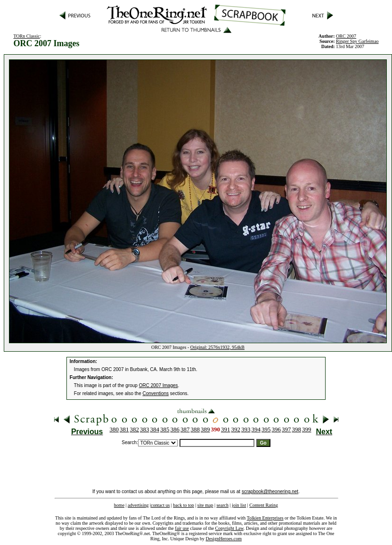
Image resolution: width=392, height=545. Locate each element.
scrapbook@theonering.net (270, 491)
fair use (182, 528)
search (222, 505)
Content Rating (264, 505)
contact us (160, 505)
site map (205, 505)
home (119, 505)
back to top (183, 505)
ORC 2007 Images (159, 385)
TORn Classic (26, 36)
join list (239, 505)
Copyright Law (229, 528)
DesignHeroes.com (224, 539)
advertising (138, 505)
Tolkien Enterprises (265, 518)
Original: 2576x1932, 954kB (217, 347)
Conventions (156, 393)
